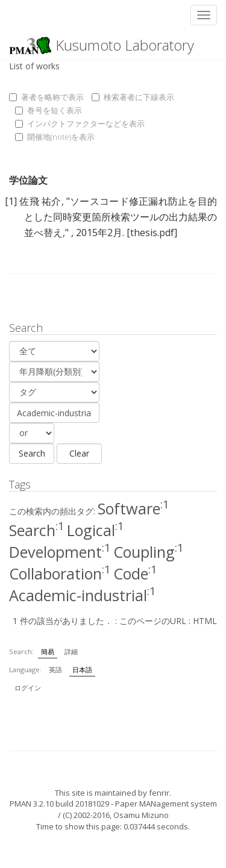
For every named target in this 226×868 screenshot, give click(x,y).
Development (60, 552)
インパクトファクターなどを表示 (80, 123)
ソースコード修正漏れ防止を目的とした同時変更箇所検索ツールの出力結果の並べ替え (121, 217)
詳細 (71, 651)
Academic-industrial (83, 595)
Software (133, 508)
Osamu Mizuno (141, 815)
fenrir (159, 793)
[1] (11, 201)
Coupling (149, 552)
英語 (55, 670)
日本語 (82, 670)
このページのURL (153, 621)
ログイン (28, 688)
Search (37, 530)
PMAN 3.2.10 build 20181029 (59, 804)
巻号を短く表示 (49, 110)
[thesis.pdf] (152, 233)
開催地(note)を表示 (55, 137)
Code (135, 573)
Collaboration (60, 573)
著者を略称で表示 (46, 97)
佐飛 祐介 (40, 201)
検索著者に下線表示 (133, 97)
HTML (205, 621)
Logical (96, 530)
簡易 (48, 651)
